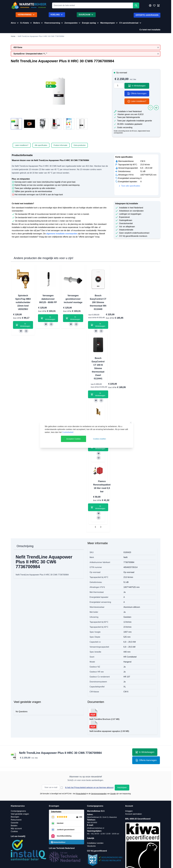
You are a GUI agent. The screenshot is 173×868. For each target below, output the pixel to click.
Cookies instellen (100, 439)
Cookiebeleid (68, 432)
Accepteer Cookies (74, 439)
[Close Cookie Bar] (131, 423)
